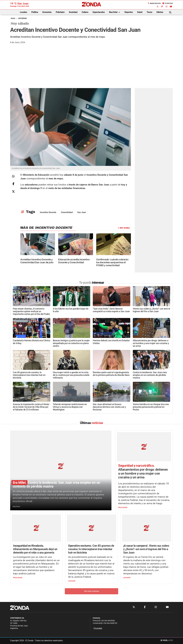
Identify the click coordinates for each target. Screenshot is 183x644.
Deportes (129, 12)
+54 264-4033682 (107, 621)
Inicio (13, 18)
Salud (140, 12)
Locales (24, 12)
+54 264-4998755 (109, 623)
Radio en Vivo (154, 3)
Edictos (160, 12)
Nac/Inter (115, 12)
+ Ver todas (124, 228)
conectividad (67, 212)
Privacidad (98, 628)
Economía (47, 12)
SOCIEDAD (22, 18)
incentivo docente (48, 212)
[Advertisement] (91, 69)
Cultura (85, 12)
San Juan (82, 212)
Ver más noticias (91, 591)
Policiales (60, 12)
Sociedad (73, 12)
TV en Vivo (168, 3)
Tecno (149, 12)
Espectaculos (99, 12)
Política (35, 12)
